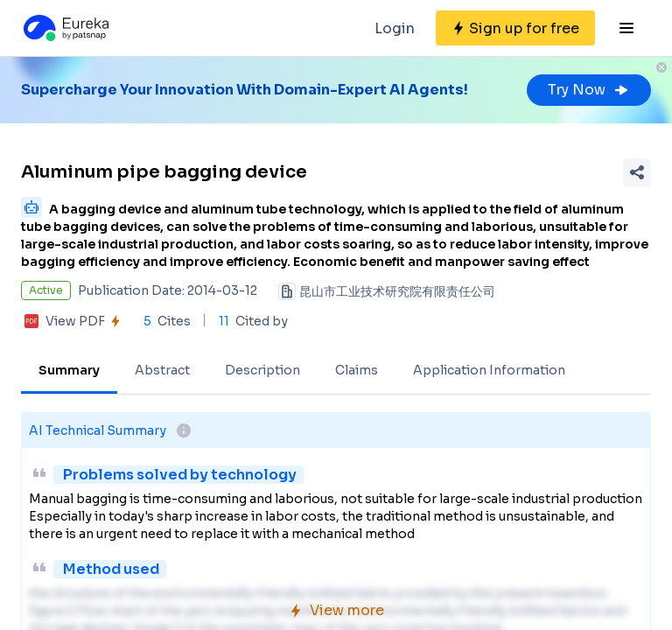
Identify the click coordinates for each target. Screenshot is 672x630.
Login (395, 28)
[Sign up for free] (515, 28)
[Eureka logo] (65, 28)
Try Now (589, 90)
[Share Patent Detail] (637, 172)
